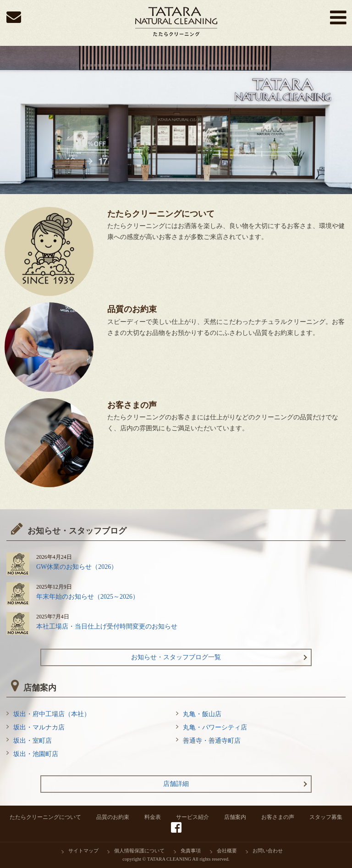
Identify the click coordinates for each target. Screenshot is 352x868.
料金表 (153, 817)
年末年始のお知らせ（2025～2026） (88, 597)
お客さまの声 (278, 817)
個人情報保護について (139, 851)
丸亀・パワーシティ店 (215, 727)
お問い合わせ (268, 851)
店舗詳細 (176, 784)
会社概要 (227, 851)
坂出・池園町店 (36, 754)
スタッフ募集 (326, 817)
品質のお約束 (113, 817)
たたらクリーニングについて (45, 817)
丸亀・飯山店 (202, 714)
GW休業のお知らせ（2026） (77, 567)
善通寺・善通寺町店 (212, 741)
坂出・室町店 (33, 741)
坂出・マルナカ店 (39, 727)
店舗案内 (235, 817)
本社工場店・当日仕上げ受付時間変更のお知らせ (107, 626)
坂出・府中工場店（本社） (52, 714)
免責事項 (191, 851)
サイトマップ (83, 851)
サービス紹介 (192, 817)
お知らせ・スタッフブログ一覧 (176, 657)
